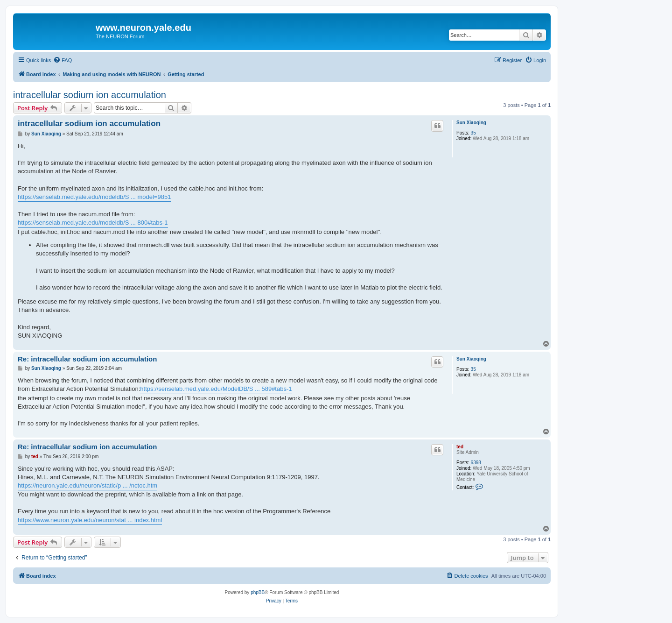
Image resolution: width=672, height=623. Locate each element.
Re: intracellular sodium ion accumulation (87, 359)
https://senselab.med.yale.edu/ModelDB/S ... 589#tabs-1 (216, 389)
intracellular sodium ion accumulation (90, 95)
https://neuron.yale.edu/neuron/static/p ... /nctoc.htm (87, 485)
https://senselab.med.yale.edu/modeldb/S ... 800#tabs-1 (93, 223)
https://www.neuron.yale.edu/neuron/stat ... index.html (90, 520)
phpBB (258, 592)
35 (473, 133)
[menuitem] (63, 60)
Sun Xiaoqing (471, 123)
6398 (476, 463)
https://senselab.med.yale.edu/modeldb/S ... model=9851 (94, 197)
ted (460, 447)
